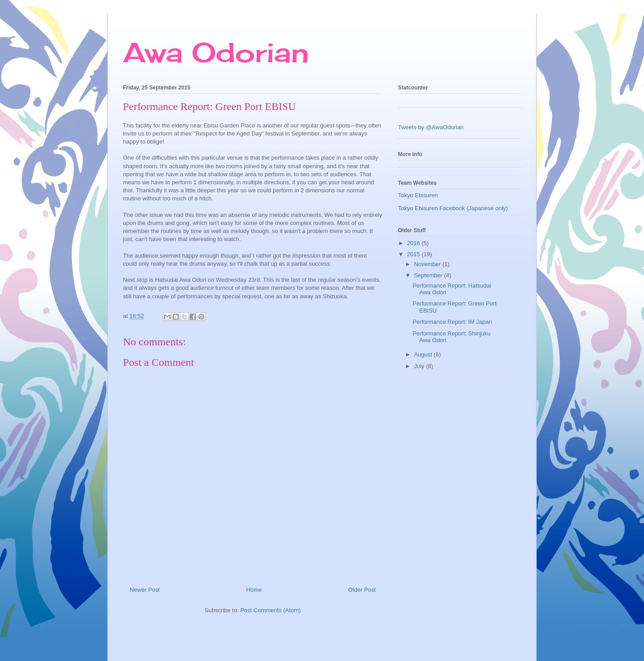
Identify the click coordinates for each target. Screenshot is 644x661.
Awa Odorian (216, 52)
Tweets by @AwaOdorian (431, 127)
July (420, 366)
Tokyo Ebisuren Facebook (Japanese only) (453, 208)
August (424, 354)
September (429, 275)
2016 (414, 243)
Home (254, 590)
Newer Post (145, 590)
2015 (414, 254)
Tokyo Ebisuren (418, 195)
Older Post (362, 590)
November (428, 264)
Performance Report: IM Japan (452, 322)
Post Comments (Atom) (270, 610)
